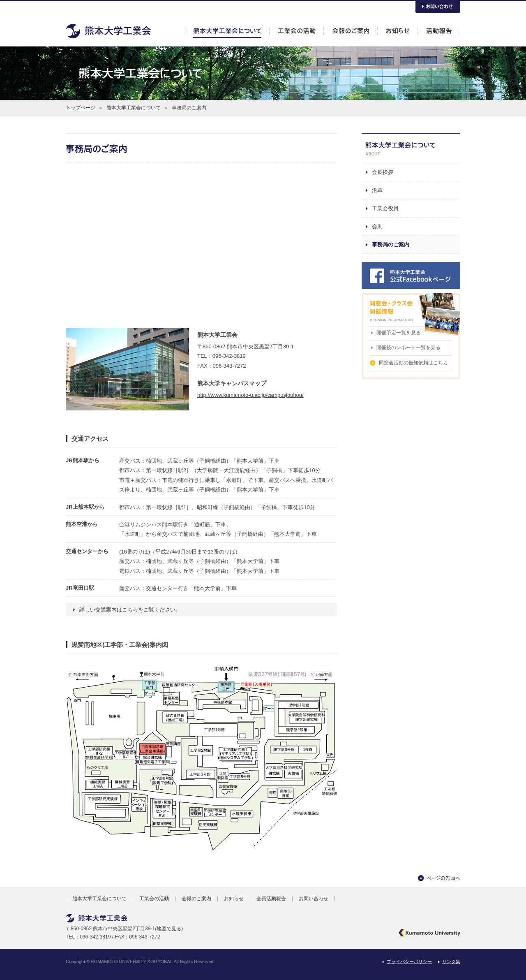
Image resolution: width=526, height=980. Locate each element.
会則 (377, 226)
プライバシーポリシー (409, 961)
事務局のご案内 (391, 244)
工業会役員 (385, 208)
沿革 (377, 190)
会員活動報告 (271, 899)
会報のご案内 (196, 899)
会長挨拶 (383, 172)
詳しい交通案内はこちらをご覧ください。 (130, 610)
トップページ (81, 108)
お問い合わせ (314, 899)
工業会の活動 (154, 899)
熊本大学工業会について (134, 108)
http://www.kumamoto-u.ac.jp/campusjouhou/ (250, 395)
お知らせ (234, 899)
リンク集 (451, 961)
